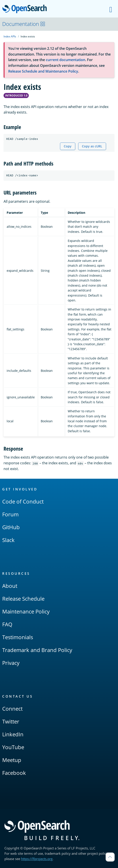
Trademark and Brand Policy (37, 650)
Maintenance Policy (26, 611)
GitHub (11, 527)
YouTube (13, 747)
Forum (10, 514)
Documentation (24, 24)
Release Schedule (23, 599)
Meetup (12, 760)
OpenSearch (26, 9)
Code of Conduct (23, 501)
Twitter (11, 721)
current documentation (66, 60)
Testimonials (18, 637)
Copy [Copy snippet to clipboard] (68, 146)
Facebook (14, 773)
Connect (12, 709)
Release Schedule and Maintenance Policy (43, 71)
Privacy (11, 663)
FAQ (7, 624)
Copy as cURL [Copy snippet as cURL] (92, 146)
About (10, 586)
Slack (8, 540)
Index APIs (10, 36)
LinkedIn (13, 734)
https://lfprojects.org (37, 859)
